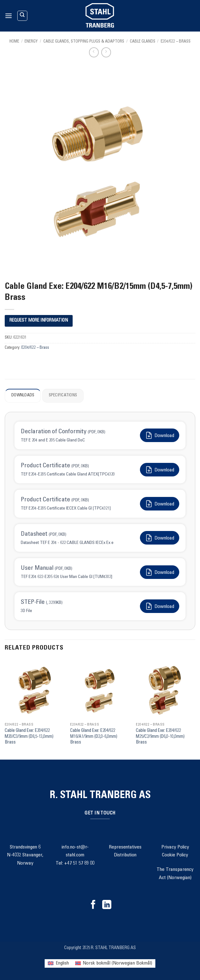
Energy (31, 42)
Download (160, 435)
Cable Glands (143, 42)
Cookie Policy (175, 855)
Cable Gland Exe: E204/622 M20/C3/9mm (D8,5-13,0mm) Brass (29, 737)
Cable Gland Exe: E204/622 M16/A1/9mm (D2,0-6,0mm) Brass (94, 737)
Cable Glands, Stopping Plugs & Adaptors (84, 42)
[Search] (22, 16)
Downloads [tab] (23, 396)
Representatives (125, 847)
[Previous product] (106, 52)
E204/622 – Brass (176, 42)
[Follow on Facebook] (93, 905)
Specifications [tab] (63, 396)
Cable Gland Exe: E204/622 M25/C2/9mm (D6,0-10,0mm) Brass (160, 737)
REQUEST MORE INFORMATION (39, 321)
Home (14, 42)
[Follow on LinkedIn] (107, 905)
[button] (8, 16)
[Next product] (94, 52)
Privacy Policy (175, 847)
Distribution (125, 855)
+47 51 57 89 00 (79, 863)
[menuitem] (58, 963)
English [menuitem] (62, 963)
